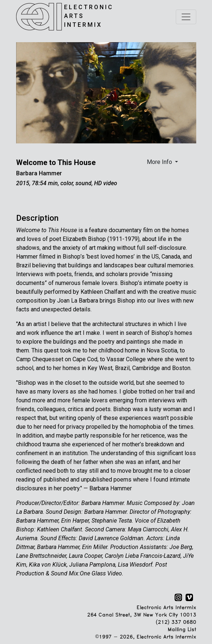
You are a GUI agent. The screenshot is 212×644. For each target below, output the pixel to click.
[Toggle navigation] (186, 17)
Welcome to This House (56, 162)
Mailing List (182, 630)
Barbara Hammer (39, 173)
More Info (160, 162)
